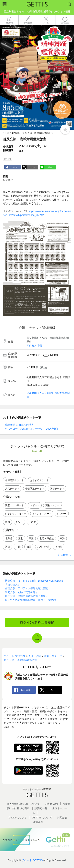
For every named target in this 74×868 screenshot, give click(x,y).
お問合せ (62, 818)
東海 (62, 539)
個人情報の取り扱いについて (23, 804)
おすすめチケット (39, 480)
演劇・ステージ (54, 505)
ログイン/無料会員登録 (37, 622)
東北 (21, 539)
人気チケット (12, 489)
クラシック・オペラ (16, 514)
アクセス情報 (34, 345)
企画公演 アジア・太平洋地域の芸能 (27, 588)
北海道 (9, 539)
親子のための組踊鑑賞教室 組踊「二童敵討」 (32, 600)
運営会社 (38, 822)
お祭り (19, 522)
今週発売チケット (15, 480)
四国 (29, 547)
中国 (18, 547)
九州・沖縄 (43, 547)
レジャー (62, 514)
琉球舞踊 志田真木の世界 (19, 425)
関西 (7, 547)
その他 (32, 522)
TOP (37, 639)
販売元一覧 (41, 808)
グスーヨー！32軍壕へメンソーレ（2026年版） (32, 429)
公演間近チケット (35, 489)
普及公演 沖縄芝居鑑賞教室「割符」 (27, 596)
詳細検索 (63, 555)
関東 (31, 539)
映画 (7, 522)
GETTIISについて (42, 818)
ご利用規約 (51, 804)
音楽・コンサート (15, 505)
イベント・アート (42, 514)
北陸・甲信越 (47, 539)
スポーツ (35, 505)
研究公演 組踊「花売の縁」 (21, 592)
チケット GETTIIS (32, 860)
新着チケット (57, 489)
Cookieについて (18, 818)
